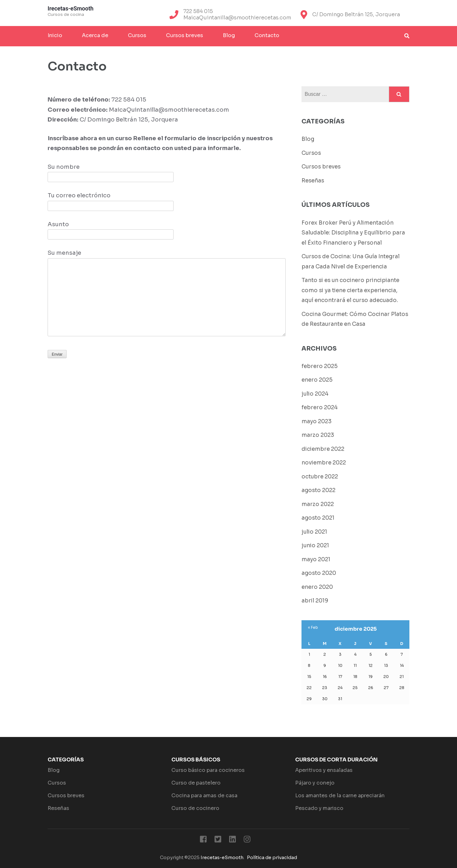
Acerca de (95, 35)
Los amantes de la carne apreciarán (340, 796)
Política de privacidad (272, 858)
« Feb (313, 627)
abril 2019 (315, 601)
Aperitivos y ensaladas (324, 770)
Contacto (267, 35)
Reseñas (313, 181)
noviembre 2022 (324, 463)
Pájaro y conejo (315, 783)
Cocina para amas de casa (204, 796)
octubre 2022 (320, 477)
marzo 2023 (318, 435)
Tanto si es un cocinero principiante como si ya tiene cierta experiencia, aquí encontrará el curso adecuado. (350, 290)
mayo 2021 (316, 559)
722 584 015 (198, 11)
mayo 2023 (317, 421)
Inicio (55, 35)
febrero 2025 (320, 366)
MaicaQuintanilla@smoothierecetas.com (237, 18)
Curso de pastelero (196, 783)
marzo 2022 (318, 504)
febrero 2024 (320, 408)
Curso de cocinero (195, 808)
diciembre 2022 (323, 449)
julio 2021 (314, 532)
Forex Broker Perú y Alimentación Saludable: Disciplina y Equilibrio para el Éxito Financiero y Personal (353, 233)
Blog (229, 35)
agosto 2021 (318, 518)
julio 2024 (315, 394)
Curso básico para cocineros (208, 770)
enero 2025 (317, 380)
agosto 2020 (319, 573)
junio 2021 (315, 546)
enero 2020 (317, 587)
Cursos (137, 35)
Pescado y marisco (319, 808)
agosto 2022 (318, 490)
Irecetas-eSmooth (71, 8)
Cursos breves (185, 35)
